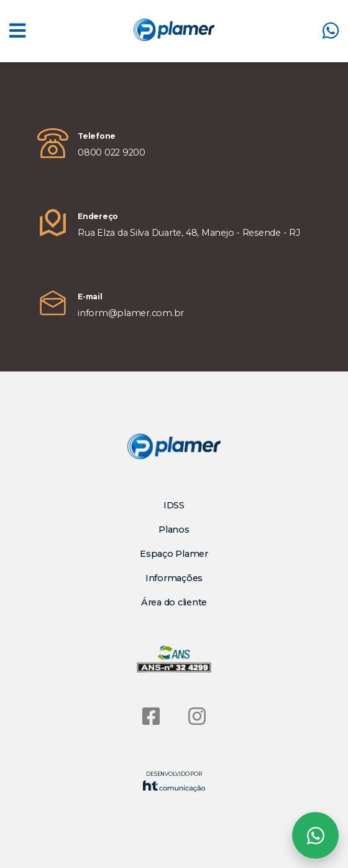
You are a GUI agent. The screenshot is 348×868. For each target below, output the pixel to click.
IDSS (174, 505)
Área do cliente (174, 602)
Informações (174, 578)
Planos (174, 530)
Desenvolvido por (174, 781)
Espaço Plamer (174, 554)
